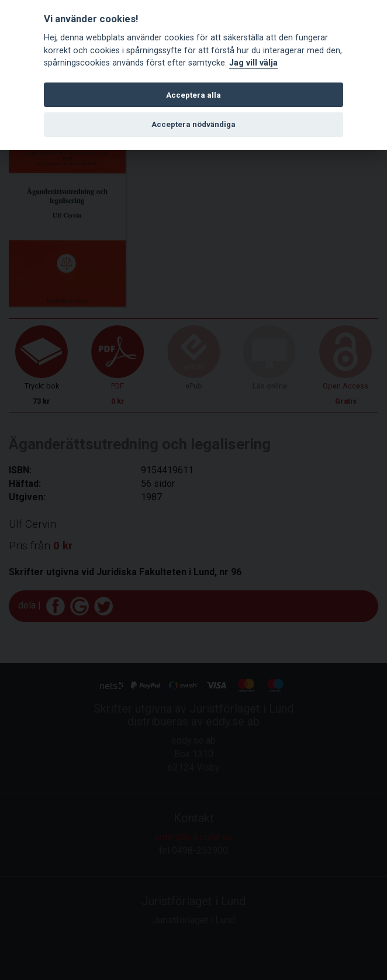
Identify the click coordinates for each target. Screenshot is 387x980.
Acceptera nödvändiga (193, 124)
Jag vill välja (253, 63)
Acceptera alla (193, 95)
